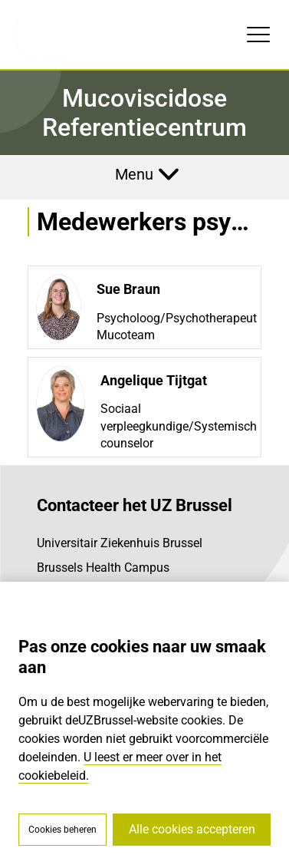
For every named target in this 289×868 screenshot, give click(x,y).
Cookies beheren (62, 830)
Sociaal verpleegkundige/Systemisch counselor (179, 426)
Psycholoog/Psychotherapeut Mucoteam (177, 327)
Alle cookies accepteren (192, 829)
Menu (134, 174)
